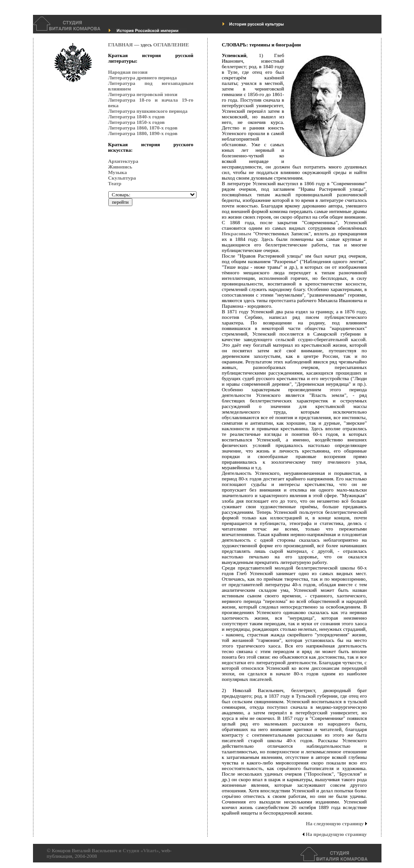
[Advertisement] (145, 425)
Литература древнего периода (143, 78)
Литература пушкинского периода (148, 111)
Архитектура (123, 161)
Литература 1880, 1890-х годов (143, 133)
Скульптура (122, 178)
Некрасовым (237, 233)
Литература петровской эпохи (143, 94)
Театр (115, 183)
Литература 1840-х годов (137, 117)
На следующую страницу (336, 823)
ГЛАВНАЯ (121, 45)
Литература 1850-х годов (137, 122)
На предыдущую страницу (335, 834)
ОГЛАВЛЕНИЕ (171, 45)
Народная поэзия (128, 72)
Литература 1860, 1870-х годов (143, 128)
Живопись (120, 167)
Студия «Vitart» (141, 850)
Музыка (118, 172)
